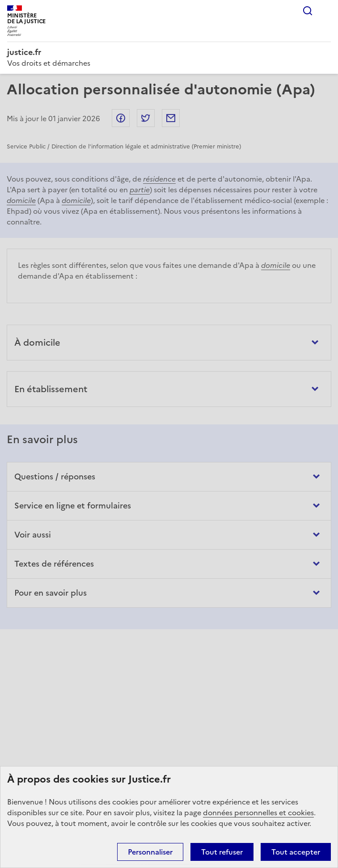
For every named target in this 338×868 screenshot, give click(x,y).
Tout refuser (222, 852)
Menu (325, 11)
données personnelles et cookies (258, 813)
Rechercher (308, 11)
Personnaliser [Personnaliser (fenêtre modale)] (150, 852)
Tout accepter (296, 852)
